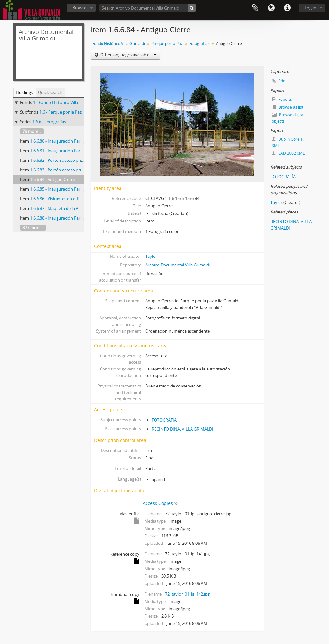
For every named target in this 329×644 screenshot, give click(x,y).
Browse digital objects (288, 118)
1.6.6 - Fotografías (49, 122)
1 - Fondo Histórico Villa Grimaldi (64, 102)
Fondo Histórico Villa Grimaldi (119, 44)
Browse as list (288, 107)
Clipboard (255, 8)
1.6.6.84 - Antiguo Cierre (53, 179)
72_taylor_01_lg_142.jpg (187, 594)
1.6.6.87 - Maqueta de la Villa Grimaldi (65, 208)
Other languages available (128, 55)
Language (271, 8)
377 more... (33, 228)
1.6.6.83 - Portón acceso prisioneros (64, 170)
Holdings (24, 92)
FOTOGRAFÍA (164, 420)
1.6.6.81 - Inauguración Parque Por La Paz (69, 151)
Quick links (287, 8)
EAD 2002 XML (288, 153)
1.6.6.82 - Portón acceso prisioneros (64, 160)
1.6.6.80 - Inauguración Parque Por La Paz (69, 141)
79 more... (32, 131)
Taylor (151, 256)
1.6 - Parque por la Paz (61, 112)
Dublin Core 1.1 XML (289, 142)
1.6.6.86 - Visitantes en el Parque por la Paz (70, 199)
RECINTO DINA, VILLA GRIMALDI (182, 429)
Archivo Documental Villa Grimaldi (178, 265)
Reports (282, 99)
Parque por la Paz (167, 44)
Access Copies (158, 503)
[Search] (192, 8)
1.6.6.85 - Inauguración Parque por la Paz (69, 189)
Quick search (50, 92)
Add (282, 81)
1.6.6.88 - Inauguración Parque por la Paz (69, 218)
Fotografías (199, 44)
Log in (310, 8)
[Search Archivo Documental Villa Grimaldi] (147, 8)
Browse (79, 8)
